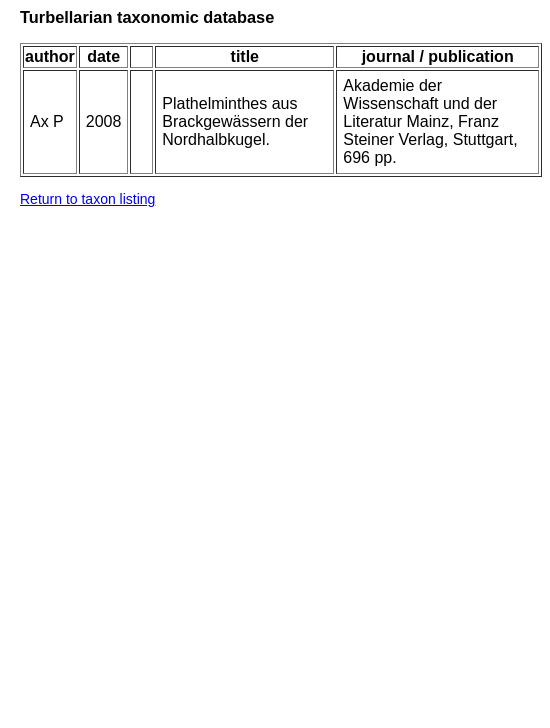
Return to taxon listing (87, 199)
